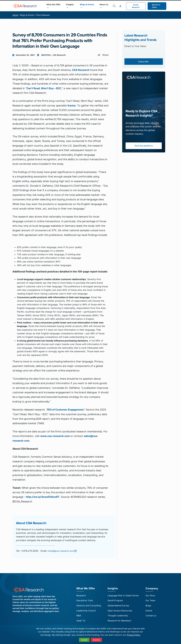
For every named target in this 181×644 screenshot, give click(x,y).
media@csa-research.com (63, 551)
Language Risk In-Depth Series (124, 596)
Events (151, 612)
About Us (104, 6)
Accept (84, 640)
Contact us (153, 617)
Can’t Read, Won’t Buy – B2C (44, 88)
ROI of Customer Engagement (65, 410)
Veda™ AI (79, 622)
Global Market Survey (119, 606)
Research (79, 596)
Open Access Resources (120, 612)
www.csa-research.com (55, 436)
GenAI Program (116, 601)
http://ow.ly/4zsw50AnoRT (43, 497)
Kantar (72, 106)
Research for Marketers (120, 622)
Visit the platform (144, 146)
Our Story (152, 596)
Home (15, 15)
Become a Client (156, 6)
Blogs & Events (87, 6)
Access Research (136, 6)
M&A (77, 617)
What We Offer (54, 6)
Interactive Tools (83, 601)
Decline (97, 640)
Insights (70, 6)
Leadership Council (85, 612)
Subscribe (144, 62)
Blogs (150, 606)
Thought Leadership (118, 617)
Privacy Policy (133, 635)
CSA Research (81, 70)
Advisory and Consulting (88, 606)
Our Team (152, 601)
